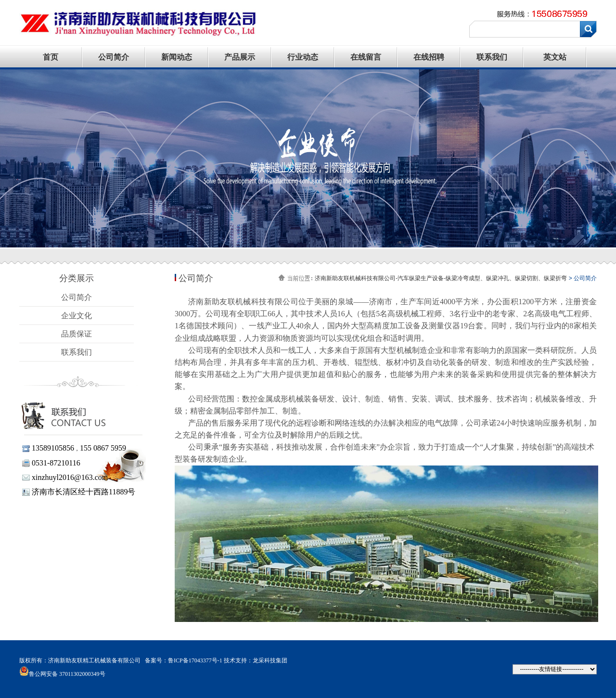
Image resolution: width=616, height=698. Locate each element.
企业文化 (77, 316)
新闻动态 (177, 57)
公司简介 (114, 57)
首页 (51, 57)
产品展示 (240, 57)
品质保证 (77, 334)
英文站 (555, 57)
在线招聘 (429, 57)
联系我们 (492, 57)
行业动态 (303, 57)
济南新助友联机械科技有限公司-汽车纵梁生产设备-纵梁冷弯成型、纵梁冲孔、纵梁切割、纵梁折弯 (441, 278)
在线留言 (366, 57)
